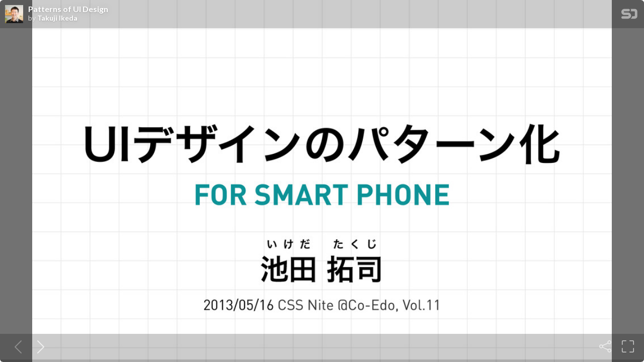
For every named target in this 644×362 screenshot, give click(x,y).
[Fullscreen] (628, 346)
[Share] (605, 346)
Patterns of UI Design (68, 9)
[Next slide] (39, 346)
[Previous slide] (16, 346)
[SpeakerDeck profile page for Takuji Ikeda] (14, 15)
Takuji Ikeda (57, 18)
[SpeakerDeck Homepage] (629, 16)
